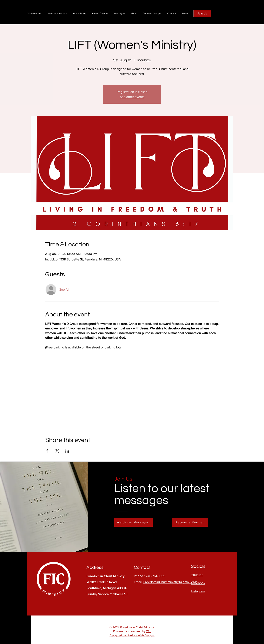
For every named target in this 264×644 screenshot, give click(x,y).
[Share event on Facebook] (47, 451)
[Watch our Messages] (133, 522)
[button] (185, 14)
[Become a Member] (190, 522)
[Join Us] (202, 14)
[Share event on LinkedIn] (67, 451)
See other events (132, 97)
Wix (148, 631)
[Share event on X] (57, 451)
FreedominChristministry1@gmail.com (170, 582)
